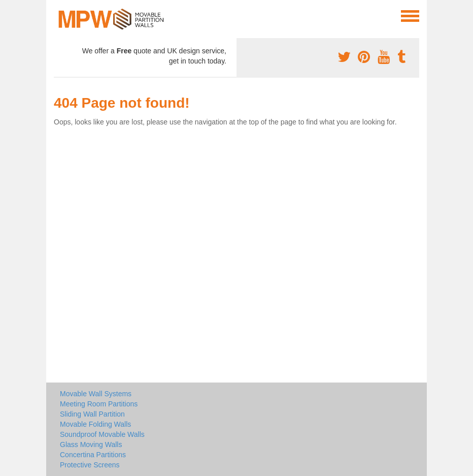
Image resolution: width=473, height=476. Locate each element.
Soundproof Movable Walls (102, 434)
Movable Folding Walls (95, 424)
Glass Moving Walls (91, 445)
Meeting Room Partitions (99, 404)
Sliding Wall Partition (92, 414)
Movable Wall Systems (96, 394)
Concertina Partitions (93, 455)
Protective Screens (90, 465)
